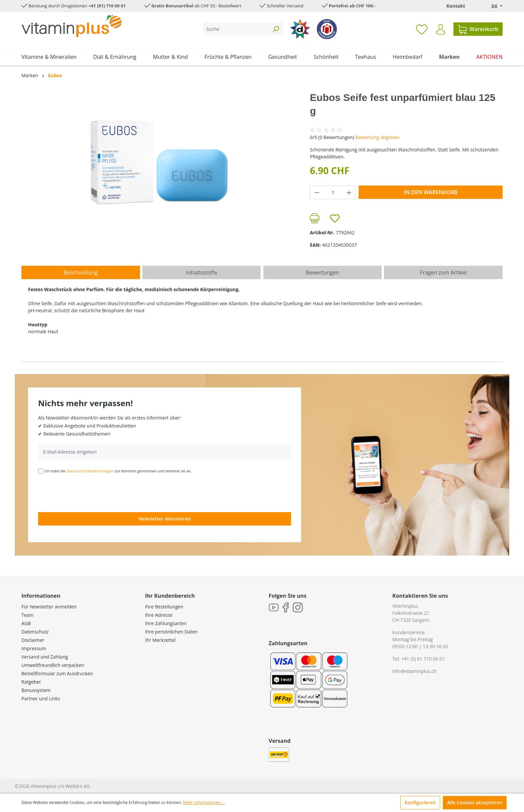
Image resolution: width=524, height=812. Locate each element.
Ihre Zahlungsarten (166, 623)
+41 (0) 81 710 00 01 (423, 659)
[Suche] (236, 29)
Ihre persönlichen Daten (171, 632)
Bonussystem (36, 690)
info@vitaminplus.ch (415, 671)
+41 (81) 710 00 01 (107, 6)
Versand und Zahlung (45, 657)
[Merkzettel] (422, 29)
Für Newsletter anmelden (49, 607)
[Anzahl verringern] (317, 192)
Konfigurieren (420, 802)
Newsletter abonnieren (164, 519)
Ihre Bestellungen (164, 607)
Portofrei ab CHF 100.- (352, 6)
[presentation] (89, 492)
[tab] (81, 272)
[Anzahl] (333, 192)
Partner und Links (41, 699)
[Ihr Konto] (441, 29)
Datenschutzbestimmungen (90, 471)
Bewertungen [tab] (322, 272)
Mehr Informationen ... (204, 802)
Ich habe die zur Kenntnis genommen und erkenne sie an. (118, 471)
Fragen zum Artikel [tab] (443, 272)
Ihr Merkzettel (160, 640)
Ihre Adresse (159, 615)
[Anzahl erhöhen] (349, 192)
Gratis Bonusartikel (172, 6)
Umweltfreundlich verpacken (53, 665)
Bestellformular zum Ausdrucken (57, 673)
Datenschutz (35, 632)
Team (27, 615)
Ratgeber (31, 682)
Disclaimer (33, 640)
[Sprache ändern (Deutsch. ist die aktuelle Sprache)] (492, 6)
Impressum (34, 648)
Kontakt (455, 6)
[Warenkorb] (478, 29)
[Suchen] (276, 29)
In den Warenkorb (431, 192)
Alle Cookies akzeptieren (475, 802)
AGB (26, 623)
